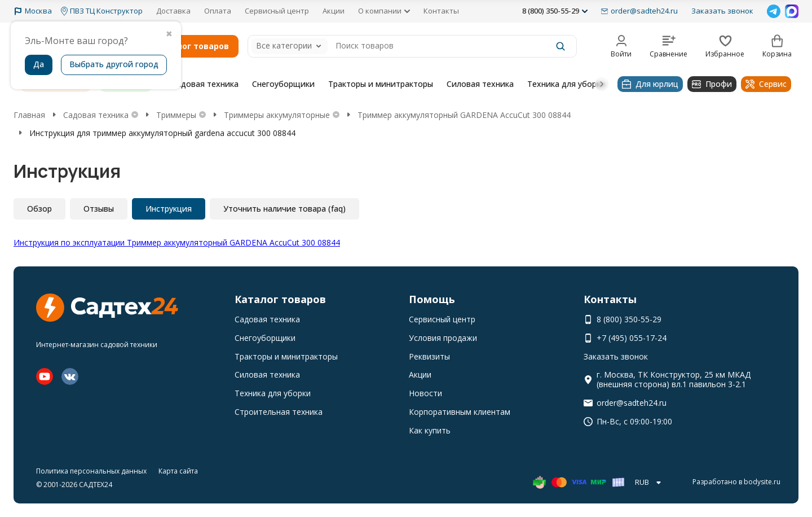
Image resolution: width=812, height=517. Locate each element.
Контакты (441, 11)
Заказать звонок (722, 11)
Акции (334, 11)
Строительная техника (279, 412)
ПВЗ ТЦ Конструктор (102, 11)
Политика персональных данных (91, 471)
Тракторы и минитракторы (381, 84)
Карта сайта (178, 471)
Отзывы (99, 209)
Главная (29, 115)
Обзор (39, 209)
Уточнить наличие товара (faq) (284, 209)
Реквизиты (429, 356)
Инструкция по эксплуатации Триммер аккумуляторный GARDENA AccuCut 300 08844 (177, 242)
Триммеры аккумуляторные (277, 115)
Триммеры (176, 115)
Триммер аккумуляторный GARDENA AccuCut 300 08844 (464, 115)
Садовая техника (205, 84)
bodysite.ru (762, 482)
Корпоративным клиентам (460, 412)
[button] (602, 84)
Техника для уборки (566, 84)
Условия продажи (443, 338)
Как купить (430, 430)
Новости (425, 393)
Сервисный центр (277, 11)
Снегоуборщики (283, 84)
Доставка (173, 11)
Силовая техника (480, 84)
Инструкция (169, 209)
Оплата (218, 11)
